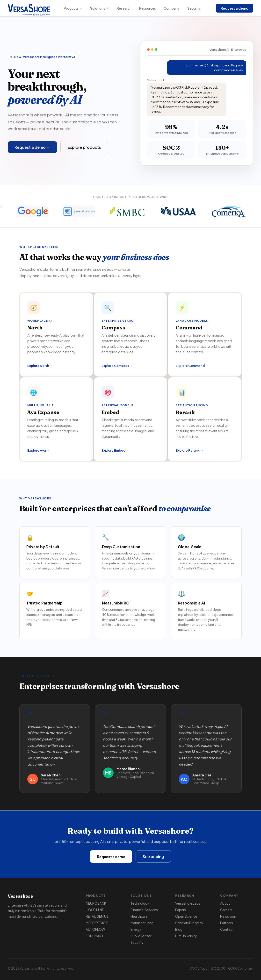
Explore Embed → (115, 450)
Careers (226, 910)
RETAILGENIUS (97, 916)
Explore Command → (192, 366)
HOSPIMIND (95, 910)
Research (124, 8)
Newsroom (229, 916)
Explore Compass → (117, 366)
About (225, 903)
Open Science (186, 916)
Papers (181, 910)
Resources (148, 8)
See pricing (153, 856)
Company (172, 8)
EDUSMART (95, 936)
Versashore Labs (188, 903)
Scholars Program (189, 923)
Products (73, 8)
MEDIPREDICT (97, 923)
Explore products (84, 147)
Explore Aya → (38, 450)
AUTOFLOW (95, 929)
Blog (179, 929)
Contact (227, 929)
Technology (140, 903)
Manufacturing (142, 923)
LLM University (186, 936)
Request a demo (235, 8)
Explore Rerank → (189, 450)
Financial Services (144, 910)
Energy (136, 929)
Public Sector (141, 936)
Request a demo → (32, 147)
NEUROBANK (96, 903)
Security (194, 8)
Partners (227, 923)
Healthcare (139, 916)
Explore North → (40, 366)
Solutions (100, 8)
